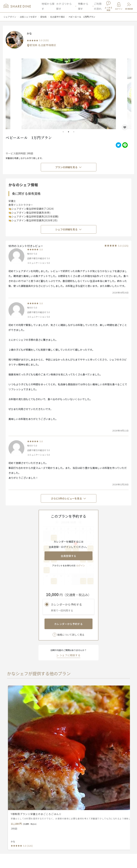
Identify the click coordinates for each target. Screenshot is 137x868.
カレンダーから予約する (68, 624)
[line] (125, 145)
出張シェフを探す (28, 17)
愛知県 (43, 17)
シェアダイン (10, 17)
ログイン (81, 565)
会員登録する (68, 556)
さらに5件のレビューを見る (68, 498)
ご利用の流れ (98, 6)
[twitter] (118, 145)
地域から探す (48, 6)
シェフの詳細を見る (68, 229)
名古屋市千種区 (58, 17)
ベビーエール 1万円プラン (82, 17)
